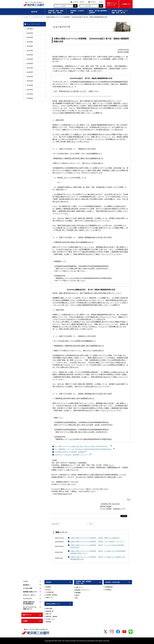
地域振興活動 (109, 587)
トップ (26, 17)
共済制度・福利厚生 (52, 595)
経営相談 (48, 587)
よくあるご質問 (28, 588)
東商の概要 (49, 608)
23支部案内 (108, 590)
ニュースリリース (37, 17)
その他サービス (50, 619)
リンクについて (28, 598)
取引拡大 (48, 590)
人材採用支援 (50, 592)
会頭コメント (79, 587)
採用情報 (48, 622)
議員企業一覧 (50, 611)
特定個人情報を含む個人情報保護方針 (29, 603)
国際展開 (78, 593)
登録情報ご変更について (30, 592)
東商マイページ (27, 615)
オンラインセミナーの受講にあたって (30, 608)
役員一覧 (48, 614)
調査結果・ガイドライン (82, 590)
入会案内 (25, 621)
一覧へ (91, 524)
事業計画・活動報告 (52, 616)
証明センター (50, 597)
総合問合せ (26, 585)
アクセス (26, 581)
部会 (77, 598)
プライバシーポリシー (30, 595)
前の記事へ (56, 524)
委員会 (77, 595)
